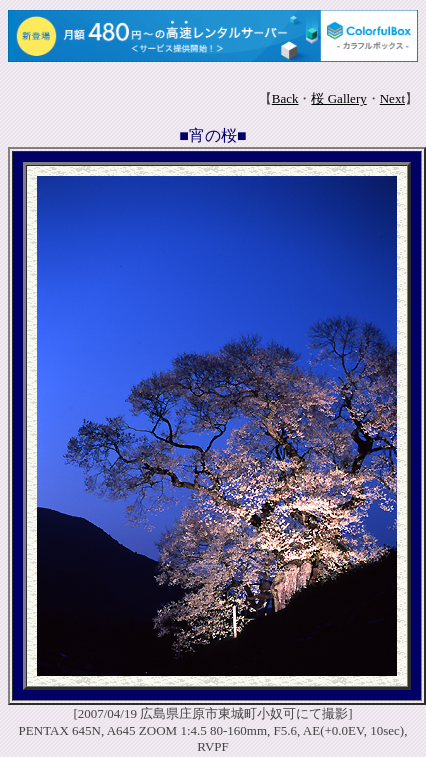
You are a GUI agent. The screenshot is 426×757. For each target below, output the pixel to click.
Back (285, 98)
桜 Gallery (338, 98)
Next (392, 98)
